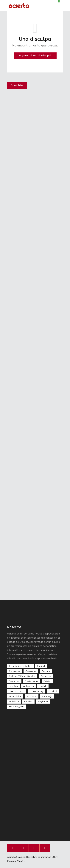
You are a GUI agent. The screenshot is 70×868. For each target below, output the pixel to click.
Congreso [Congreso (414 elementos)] (31, 671)
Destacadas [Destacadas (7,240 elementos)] (32, 681)
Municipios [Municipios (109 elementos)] (15, 696)
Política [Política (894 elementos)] (28, 701)
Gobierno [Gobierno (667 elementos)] (28, 686)
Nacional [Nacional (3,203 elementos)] (32, 696)
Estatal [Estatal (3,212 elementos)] (47, 681)
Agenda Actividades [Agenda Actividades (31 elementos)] (20, 666)
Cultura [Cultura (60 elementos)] (46, 671)
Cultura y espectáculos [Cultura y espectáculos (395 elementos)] (22, 676)
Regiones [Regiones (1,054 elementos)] (43, 701)
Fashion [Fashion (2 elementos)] (13, 686)
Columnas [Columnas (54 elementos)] (15, 671)
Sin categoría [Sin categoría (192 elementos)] (17, 706)
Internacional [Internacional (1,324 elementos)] (17, 691)
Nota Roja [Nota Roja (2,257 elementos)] (47, 696)
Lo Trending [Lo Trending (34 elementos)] (36, 691)
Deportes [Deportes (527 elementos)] (46, 676)
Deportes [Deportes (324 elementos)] (14, 681)
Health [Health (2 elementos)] (43, 686)
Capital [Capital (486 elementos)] (41, 666)
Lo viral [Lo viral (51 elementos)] (53, 691)
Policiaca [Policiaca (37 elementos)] (14, 701)
